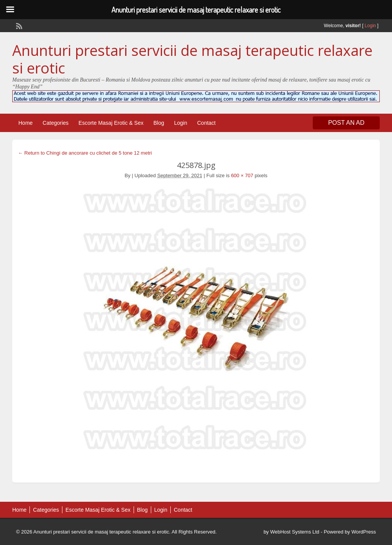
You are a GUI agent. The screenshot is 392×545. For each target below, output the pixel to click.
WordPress (364, 532)
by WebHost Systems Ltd (291, 532)
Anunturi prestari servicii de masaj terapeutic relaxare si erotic (192, 59)
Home (25, 123)
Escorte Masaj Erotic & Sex (111, 123)
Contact (206, 123)
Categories (56, 123)
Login (370, 26)
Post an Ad (346, 123)
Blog (159, 123)
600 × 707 (242, 175)
